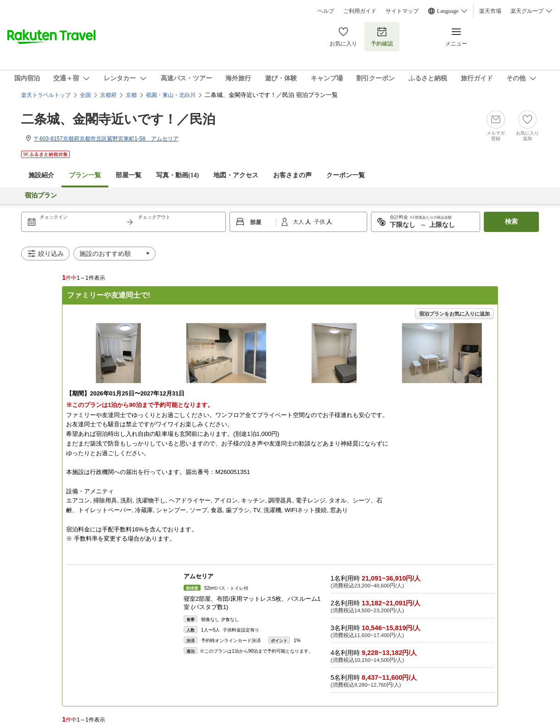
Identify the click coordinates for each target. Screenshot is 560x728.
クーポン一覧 (346, 175)
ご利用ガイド (360, 11)
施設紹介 (41, 175)
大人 (299, 222)
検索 (511, 222)
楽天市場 (490, 11)
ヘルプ (326, 11)
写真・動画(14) (177, 175)
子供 (320, 222)
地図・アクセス (236, 175)
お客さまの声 (292, 175)
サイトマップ (402, 11)
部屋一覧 (129, 175)
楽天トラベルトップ (46, 95)
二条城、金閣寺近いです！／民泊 (118, 119)
